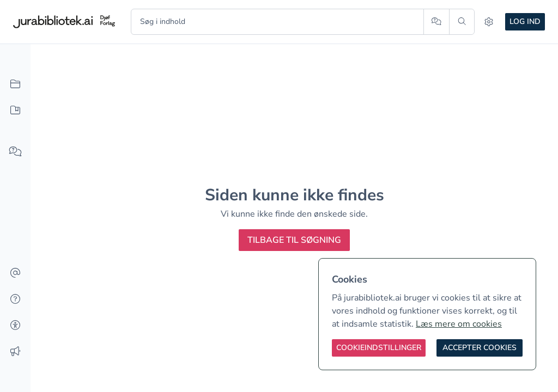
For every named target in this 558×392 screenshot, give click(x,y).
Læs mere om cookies (459, 324)
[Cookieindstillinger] (379, 348)
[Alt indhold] (15, 84)
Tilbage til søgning (294, 240)
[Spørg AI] (436, 22)
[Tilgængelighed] (15, 326)
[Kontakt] (15, 273)
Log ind (525, 22)
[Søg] (462, 22)
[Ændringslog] (15, 352)
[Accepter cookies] (480, 348)
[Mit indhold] (15, 111)
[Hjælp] (15, 299)
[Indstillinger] (489, 22)
